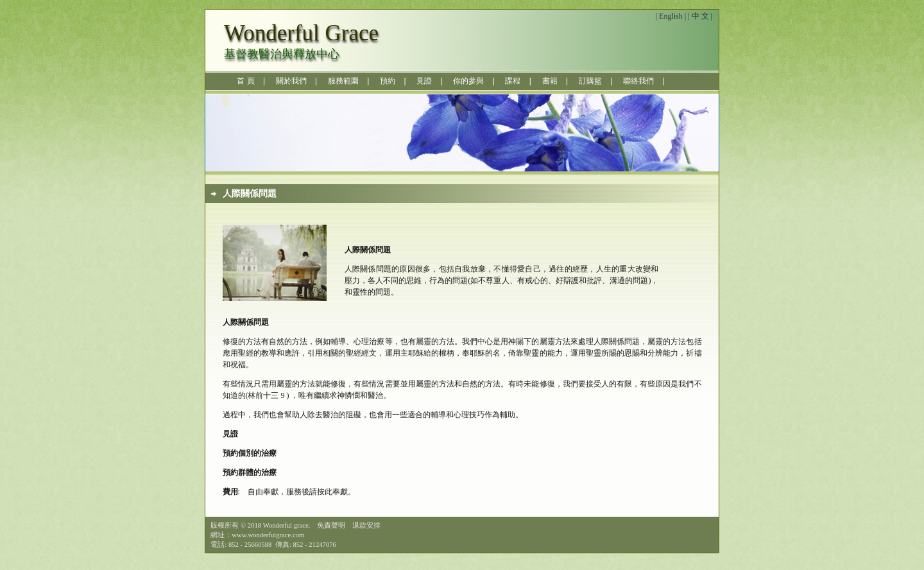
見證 (424, 81)
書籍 (550, 81)
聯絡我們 (638, 81)
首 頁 (245, 81)
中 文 (700, 16)
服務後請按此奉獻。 (321, 492)
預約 (388, 81)
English (671, 16)
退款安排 (366, 525)
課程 (513, 81)
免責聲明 (331, 525)
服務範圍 (343, 81)
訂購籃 (590, 81)
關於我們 (291, 81)
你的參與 (468, 81)
